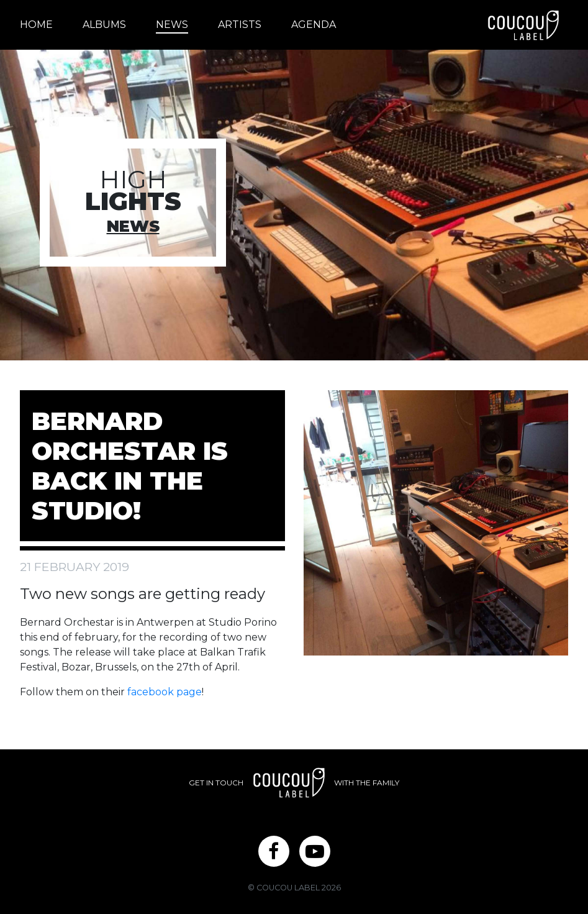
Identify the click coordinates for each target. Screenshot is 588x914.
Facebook (274, 857)
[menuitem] (44, 25)
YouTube (315, 857)
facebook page (165, 692)
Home (36, 25)
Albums (104, 25)
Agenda (314, 25)
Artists (240, 25)
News (172, 25)
